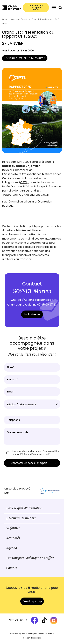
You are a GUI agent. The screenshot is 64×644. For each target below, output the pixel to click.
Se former (13, 528)
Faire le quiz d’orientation (24, 508)
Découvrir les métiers (21, 518)
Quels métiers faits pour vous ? (36, 8)
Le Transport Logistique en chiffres (30, 558)
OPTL (24, 182)
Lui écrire (32, 314)
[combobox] (32, 404)
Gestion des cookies (32, 638)
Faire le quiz (30, 601)
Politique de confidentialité (40, 634)
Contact (12, 568)
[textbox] (32, 404)
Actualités (13, 538)
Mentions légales (18, 634)
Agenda (12, 548)
